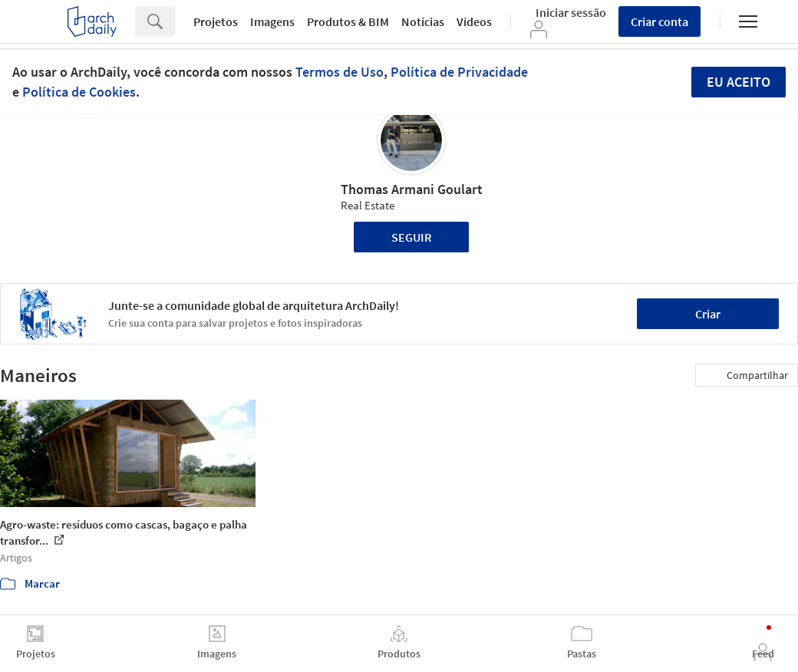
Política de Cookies (79, 92)
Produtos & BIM (348, 21)
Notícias (423, 21)
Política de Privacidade (459, 72)
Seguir (412, 237)
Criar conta (660, 21)
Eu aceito (739, 82)
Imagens (272, 21)
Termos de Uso (340, 72)
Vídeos (474, 21)
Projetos (216, 21)
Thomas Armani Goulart (412, 189)
